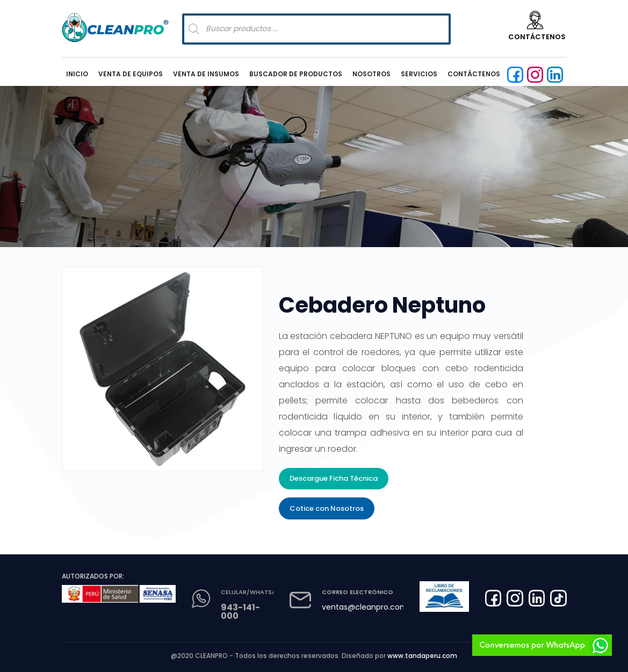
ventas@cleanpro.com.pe (370, 607)
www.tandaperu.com (422, 656)
